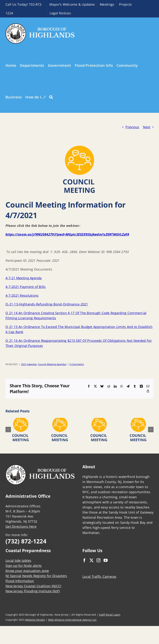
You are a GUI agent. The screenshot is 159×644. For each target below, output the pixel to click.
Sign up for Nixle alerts (24, 566)
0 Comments (77, 364)
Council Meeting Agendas (52, 364)
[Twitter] (92, 560)
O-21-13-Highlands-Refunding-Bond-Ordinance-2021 (47, 304)
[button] (51, 97)
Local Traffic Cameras (99, 577)
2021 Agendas (29, 364)
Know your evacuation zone (27, 571)
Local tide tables (18, 560)
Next (147, 127)
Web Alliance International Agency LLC (72, 620)
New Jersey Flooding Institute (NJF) (33, 591)
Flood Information (20, 581)
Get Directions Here (21, 526)
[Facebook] (84, 560)
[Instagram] (98, 560)
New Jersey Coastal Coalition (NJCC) (33, 586)
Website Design (35, 620)
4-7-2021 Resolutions (22, 295)
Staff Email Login (110, 615)
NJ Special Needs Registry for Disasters (36, 576)
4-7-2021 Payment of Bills (26, 287)
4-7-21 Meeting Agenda (24, 278)
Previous (132, 127)
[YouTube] (106, 560)
